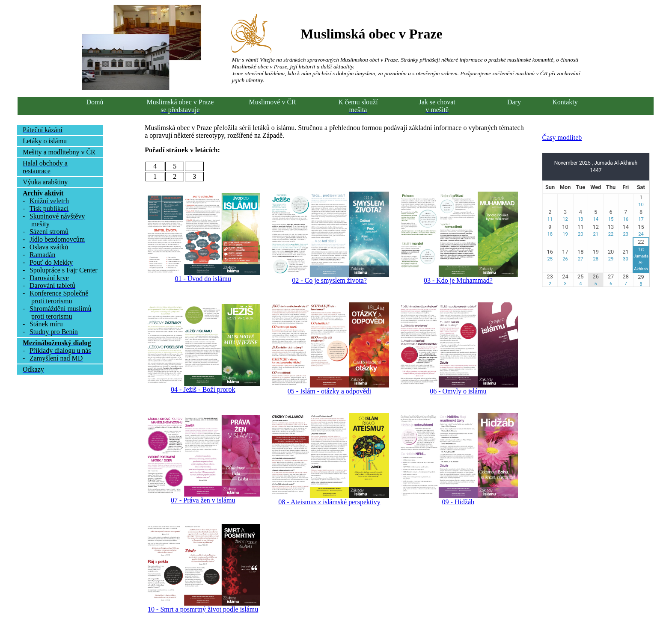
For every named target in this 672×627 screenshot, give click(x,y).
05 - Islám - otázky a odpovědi (330, 391)
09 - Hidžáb (458, 502)
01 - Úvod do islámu (203, 279)
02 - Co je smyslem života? (329, 280)
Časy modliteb (562, 138)
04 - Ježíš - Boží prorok (203, 389)
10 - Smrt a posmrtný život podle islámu (203, 609)
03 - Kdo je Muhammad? (458, 280)
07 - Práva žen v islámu (203, 500)
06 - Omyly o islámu (458, 391)
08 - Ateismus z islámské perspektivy (329, 502)
